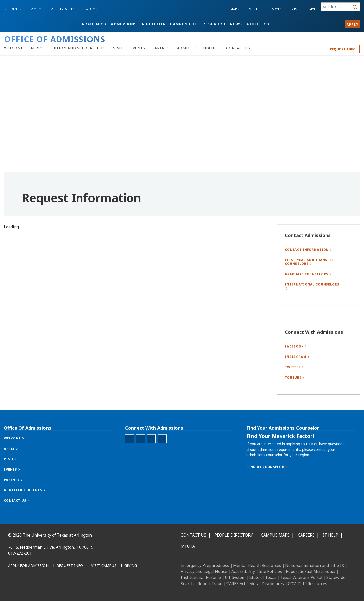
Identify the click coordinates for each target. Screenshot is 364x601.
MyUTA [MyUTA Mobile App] (188, 546)
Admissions (124, 24)
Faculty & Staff (64, 9)
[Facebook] (14, 589)
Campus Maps (275, 535)
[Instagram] (36, 589)
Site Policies (270, 571)
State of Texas (263, 577)
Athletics (258, 24)
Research (214, 24)
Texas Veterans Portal (301, 577)
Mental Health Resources (257, 565)
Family (36, 9)
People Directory (234, 535)
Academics (94, 24)
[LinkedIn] (25, 589)
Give (312, 9)
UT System (235, 577)
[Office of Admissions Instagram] (140, 456)
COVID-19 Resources (308, 584)
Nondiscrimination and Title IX (314, 565)
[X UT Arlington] (47, 589)
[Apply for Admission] (28, 566)
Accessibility (243, 571)
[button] (19, 455)
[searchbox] (336, 7)
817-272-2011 (21, 553)
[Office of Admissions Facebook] (130, 456)
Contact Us (194, 535)
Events (254, 9)
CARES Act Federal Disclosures (255, 584)
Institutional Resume (201, 577)
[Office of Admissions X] (151, 456)
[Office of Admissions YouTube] (162, 456)
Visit (296, 9)
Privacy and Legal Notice (204, 571)
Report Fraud (210, 584)
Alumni (93, 9)
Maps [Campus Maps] (235, 9)
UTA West (276, 9)
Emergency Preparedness (205, 565)
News (236, 24)
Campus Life (184, 24)
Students (13, 9)
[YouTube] (58, 589)
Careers (306, 535)
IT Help (331, 535)
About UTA (154, 24)
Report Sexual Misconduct (311, 571)
